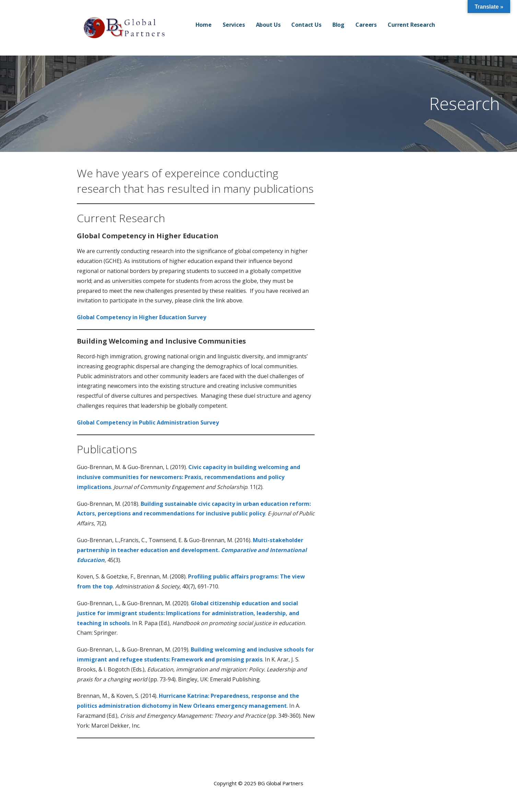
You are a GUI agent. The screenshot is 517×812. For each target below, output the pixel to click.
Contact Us (306, 25)
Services (234, 25)
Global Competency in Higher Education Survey (142, 317)
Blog (338, 25)
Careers (366, 25)
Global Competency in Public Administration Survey (148, 422)
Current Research (411, 25)
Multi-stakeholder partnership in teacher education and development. (192, 550)
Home (204, 25)
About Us (268, 25)
